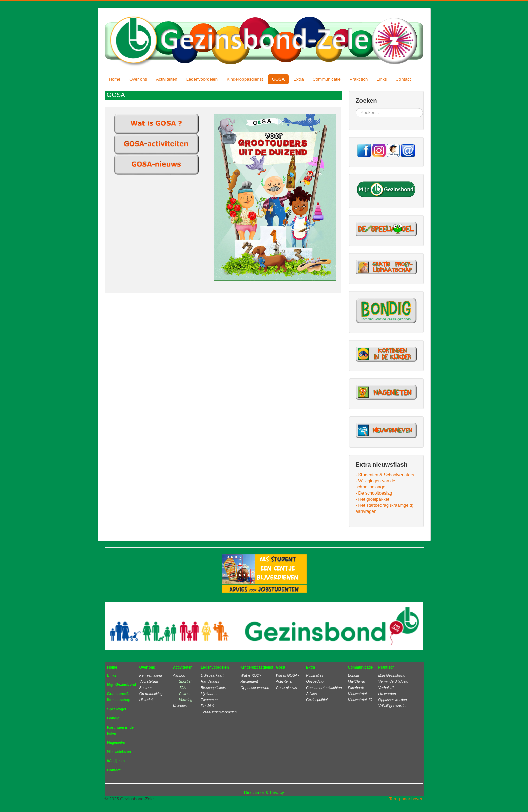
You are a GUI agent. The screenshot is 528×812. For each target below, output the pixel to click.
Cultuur (185, 694)
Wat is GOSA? (288, 675)
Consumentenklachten (324, 688)
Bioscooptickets (213, 688)
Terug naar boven (406, 799)
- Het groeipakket (373, 499)
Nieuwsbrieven (119, 752)
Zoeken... (356, 108)
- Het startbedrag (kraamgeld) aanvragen (385, 508)
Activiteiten (167, 79)
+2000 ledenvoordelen (219, 712)
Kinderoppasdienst (245, 79)
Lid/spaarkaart (212, 675)
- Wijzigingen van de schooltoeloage (376, 484)
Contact (403, 79)
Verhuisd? (386, 688)
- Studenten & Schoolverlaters (385, 475)
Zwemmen (209, 700)
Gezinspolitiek (317, 700)
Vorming (186, 700)
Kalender (180, 706)
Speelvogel (117, 709)
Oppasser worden (255, 688)
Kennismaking (151, 675)
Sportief (185, 681)
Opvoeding (315, 681)
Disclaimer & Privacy (264, 792)
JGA (181, 688)
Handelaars (210, 681)
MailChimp (356, 681)
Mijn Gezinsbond (122, 684)
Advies (311, 694)
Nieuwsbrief (357, 694)
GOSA (278, 79)
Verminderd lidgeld (393, 681)
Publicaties (315, 675)
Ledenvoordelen (202, 79)
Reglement (249, 681)
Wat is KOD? (251, 675)
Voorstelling (149, 681)
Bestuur (146, 688)
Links (382, 79)
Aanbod (179, 675)
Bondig (113, 718)
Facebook (356, 688)
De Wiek (208, 706)
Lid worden (387, 694)
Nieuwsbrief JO (360, 700)
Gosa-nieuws (287, 688)
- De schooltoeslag (374, 493)
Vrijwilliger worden (393, 706)
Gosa (281, 667)
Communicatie (327, 79)
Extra (298, 79)
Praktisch (359, 79)
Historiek (146, 700)
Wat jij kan (116, 761)
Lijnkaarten (210, 694)
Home (115, 79)
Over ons (138, 79)
